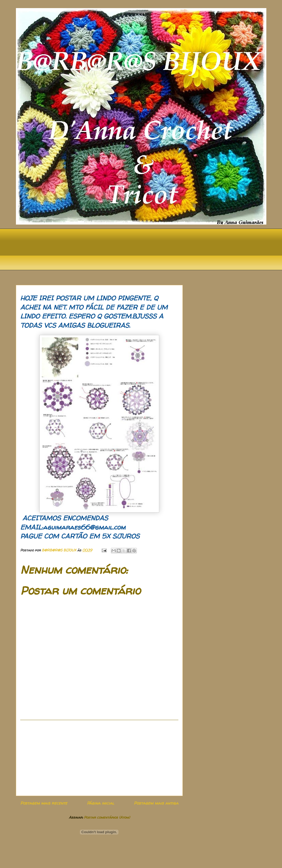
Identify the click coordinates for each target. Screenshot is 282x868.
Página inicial (101, 803)
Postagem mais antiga (156, 803)
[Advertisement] (99, 758)
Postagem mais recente (44, 803)
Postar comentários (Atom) (107, 817)
